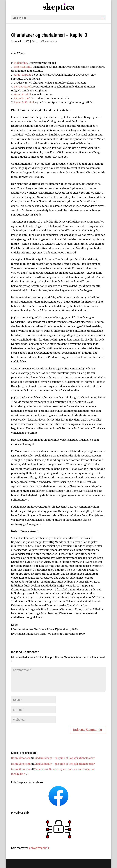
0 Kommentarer (49, 41)
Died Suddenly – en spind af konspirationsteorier (65, 758)
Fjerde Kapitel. (23, 86)
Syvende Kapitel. (24, 102)
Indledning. (21, 63)
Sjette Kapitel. (22, 98)
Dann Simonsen (21, 758)
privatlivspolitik (39, 848)
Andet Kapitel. (23, 75)
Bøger (35, 41)
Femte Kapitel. (23, 94)
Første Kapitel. (23, 67)
